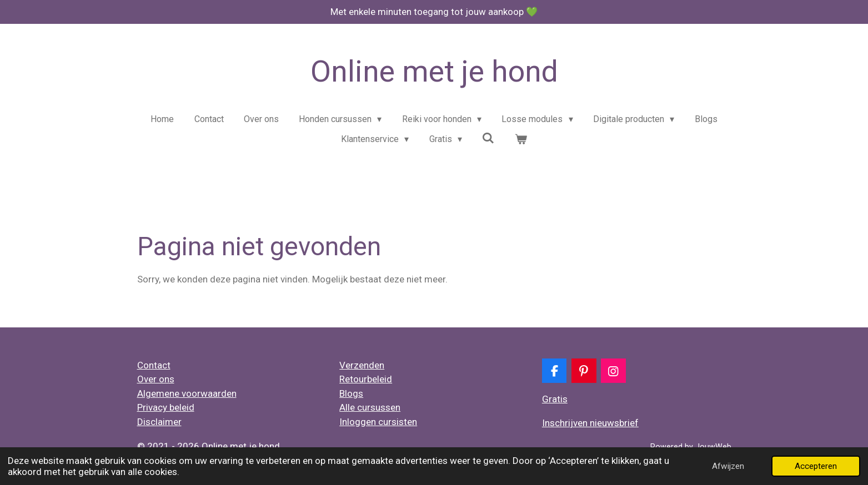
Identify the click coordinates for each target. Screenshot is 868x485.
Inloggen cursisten (378, 422)
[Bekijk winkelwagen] (521, 139)
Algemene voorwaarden (187, 393)
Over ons (156, 379)
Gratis (555, 399)
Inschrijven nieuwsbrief (590, 423)
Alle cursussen (370, 407)
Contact (154, 365)
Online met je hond (434, 71)
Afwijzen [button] (728, 466)
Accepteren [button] (816, 466)
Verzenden (362, 365)
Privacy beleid (166, 407)
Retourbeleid (366, 379)
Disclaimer (159, 422)
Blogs (351, 393)
